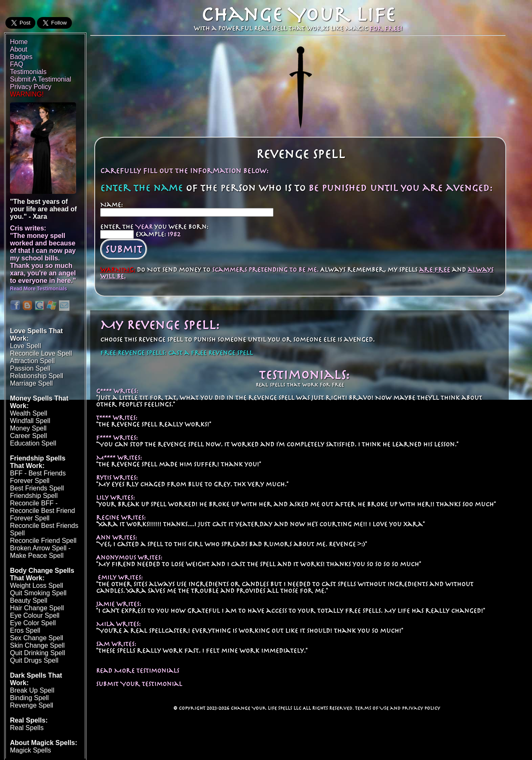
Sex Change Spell (37, 638)
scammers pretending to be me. (265, 270)
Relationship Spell (37, 376)
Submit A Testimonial (41, 79)
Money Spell (28, 428)
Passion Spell (30, 368)
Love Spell (26, 346)
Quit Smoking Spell (38, 593)
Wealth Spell (29, 413)
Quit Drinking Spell (38, 653)
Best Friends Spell (37, 488)
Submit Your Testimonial (139, 684)
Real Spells (27, 728)
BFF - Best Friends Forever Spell (38, 477)
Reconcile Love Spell (41, 353)
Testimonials (28, 72)
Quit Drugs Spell (34, 660)
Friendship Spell (34, 496)
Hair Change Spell (37, 608)
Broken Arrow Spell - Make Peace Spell (40, 552)
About (19, 49)
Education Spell (33, 443)
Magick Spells (31, 750)
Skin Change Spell (37, 645)
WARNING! (27, 94)
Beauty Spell (29, 600)
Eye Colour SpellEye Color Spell (35, 619)
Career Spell (28, 436)
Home (19, 42)
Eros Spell (25, 630)
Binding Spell (29, 698)
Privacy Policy (421, 708)
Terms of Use (372, 708)
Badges (21, 57)
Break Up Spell (32, 690)
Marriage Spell (31, 383)
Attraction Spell (32, 361)
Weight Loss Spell (37, 585)
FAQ (17, 64)
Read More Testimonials (138, 671)
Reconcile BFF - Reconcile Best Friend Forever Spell (43, 511)
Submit (124, 249)
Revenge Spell (32, 705)
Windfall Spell (30, 421)
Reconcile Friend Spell (43, 541)
